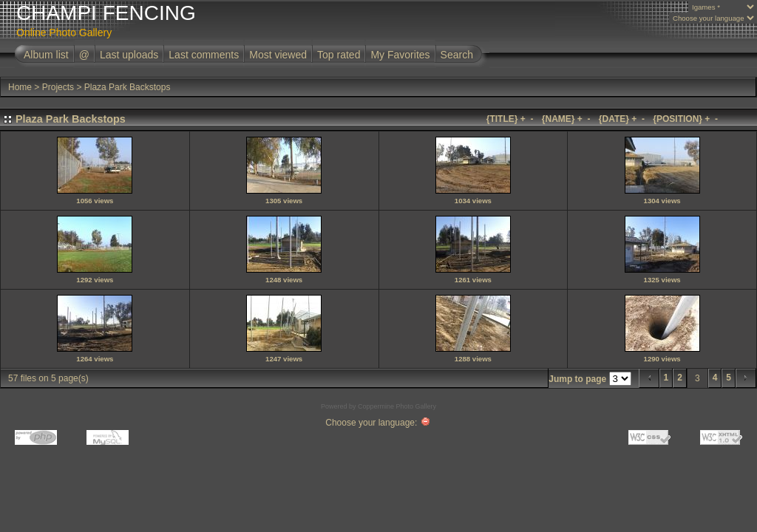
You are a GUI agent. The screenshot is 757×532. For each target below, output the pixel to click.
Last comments (204, 55)
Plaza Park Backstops (128, 87)
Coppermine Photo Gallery (397, 406)
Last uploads (129, 55)
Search (457, 55)
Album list (46, 55)
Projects (58, 87)
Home (20, 87)
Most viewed (278, 55)
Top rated (339, 55)
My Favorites (400, 55)
